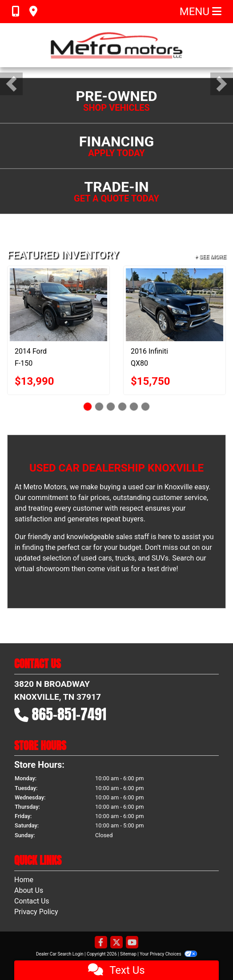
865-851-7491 (69, 714)
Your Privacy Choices (168, 954)
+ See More (210, 256)
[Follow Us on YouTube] (132, 943)
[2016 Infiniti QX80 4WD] (175, 305)
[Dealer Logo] (116, 45)
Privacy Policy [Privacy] (36, 912)
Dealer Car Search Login (60, 954)
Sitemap (128, 954)
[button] (11, 84)
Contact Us (32, 901)
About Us (29, 890)
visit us (118, 569)
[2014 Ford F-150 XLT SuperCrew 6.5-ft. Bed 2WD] (58, 305)
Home (24, 880)
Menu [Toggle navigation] (201, 12)
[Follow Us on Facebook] (101, 943)
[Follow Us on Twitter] (116, 943)
